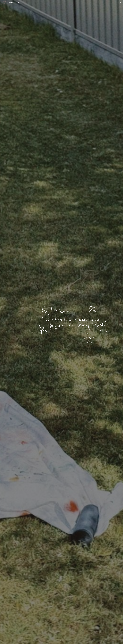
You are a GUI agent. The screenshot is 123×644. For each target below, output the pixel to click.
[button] (121, 2)
